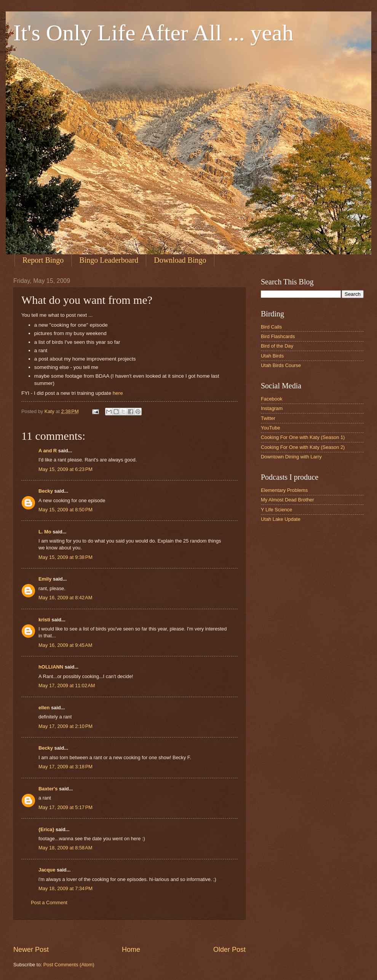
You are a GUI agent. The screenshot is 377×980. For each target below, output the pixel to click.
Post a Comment (49, 903)
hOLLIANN (51, 667)
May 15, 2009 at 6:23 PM (65, 469)
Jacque (47, 870)
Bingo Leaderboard (109, 260)
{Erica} (46, 829)
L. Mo (45, 532)
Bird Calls (271, 327)
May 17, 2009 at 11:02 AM (67, 686)
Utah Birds (272, 356)
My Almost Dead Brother (288, 500)
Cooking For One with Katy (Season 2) (303, 447)
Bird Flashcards (278, 336)
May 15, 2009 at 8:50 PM (65, 510)
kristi (44, 620)
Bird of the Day (277, 346)
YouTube (271, 428)
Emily (45, 579)
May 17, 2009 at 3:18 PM (65, 767)
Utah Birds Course (281, 365)
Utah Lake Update (281, 519)
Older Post (229, 950)
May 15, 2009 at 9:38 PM (65, 557)
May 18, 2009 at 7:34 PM (65, 888)
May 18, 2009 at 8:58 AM (65, 848)
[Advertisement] (152, 932)
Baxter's (48, 789)
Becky (46, 491)
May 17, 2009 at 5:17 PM (65, 807)
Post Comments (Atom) (69, 965)
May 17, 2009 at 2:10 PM (65, 726)
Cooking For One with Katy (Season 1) (303, 437)
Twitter (268, 418)
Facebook (272, 399)
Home (131, 950)
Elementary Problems (284, 490)
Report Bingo (43, 260)
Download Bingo (180, 260)
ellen (44, 708)
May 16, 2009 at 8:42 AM (65, 598)
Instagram (272, 408)
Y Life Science (276, 510)
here (118, 393)
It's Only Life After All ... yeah (153, 33)
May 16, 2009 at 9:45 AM (65, 645)
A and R (48, 451)
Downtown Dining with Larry (291, 457)
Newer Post (31, 950)
